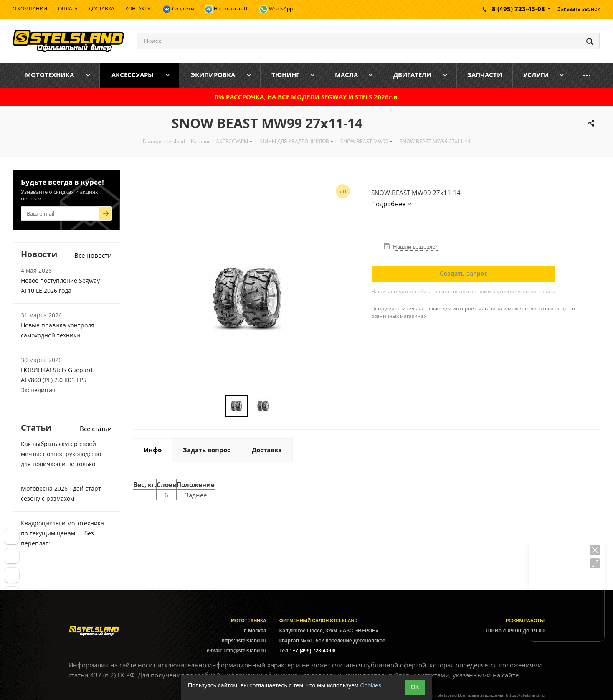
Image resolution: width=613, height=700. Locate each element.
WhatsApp (276, 9)
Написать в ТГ (227, 9)
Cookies (371, 685)
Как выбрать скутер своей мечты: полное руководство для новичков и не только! (61, 454)
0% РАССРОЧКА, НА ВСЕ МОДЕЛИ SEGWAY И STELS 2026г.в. (307, 97)
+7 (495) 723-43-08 (314, 651)
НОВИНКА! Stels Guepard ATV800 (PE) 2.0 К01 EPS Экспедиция (57, 380)
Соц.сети (178, 9)
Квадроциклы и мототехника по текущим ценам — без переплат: (62, 533)
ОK (415, 687)
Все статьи (96, 429)
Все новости (93, 255)
